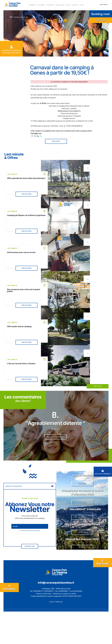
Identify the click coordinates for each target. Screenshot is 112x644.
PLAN (78, 5)
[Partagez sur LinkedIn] (38, 135)
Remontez (9, 621)
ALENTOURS (59, 5)
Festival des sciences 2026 (82, 568)
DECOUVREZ (82, 494)
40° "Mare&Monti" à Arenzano (82, 525)
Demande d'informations (11, 52)
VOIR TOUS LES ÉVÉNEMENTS (103, 479)
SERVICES (51, 5)
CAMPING (35, 5)
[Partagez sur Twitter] (35, 135)
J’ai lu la (30, 537)
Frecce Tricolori (82, 482)
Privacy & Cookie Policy (42, 626)
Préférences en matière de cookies (66, 626)
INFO (66, 5)
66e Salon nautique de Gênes (82, 547)
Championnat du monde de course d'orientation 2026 (82, 502)
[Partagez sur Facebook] (32, 135)
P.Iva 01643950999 (76, 624)
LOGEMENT (43, 5)
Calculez (101, 19)
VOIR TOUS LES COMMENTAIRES (56, 445)
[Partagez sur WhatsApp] (41, 135)
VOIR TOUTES (56, 140)
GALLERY (72, 5)
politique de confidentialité (33, 537)
